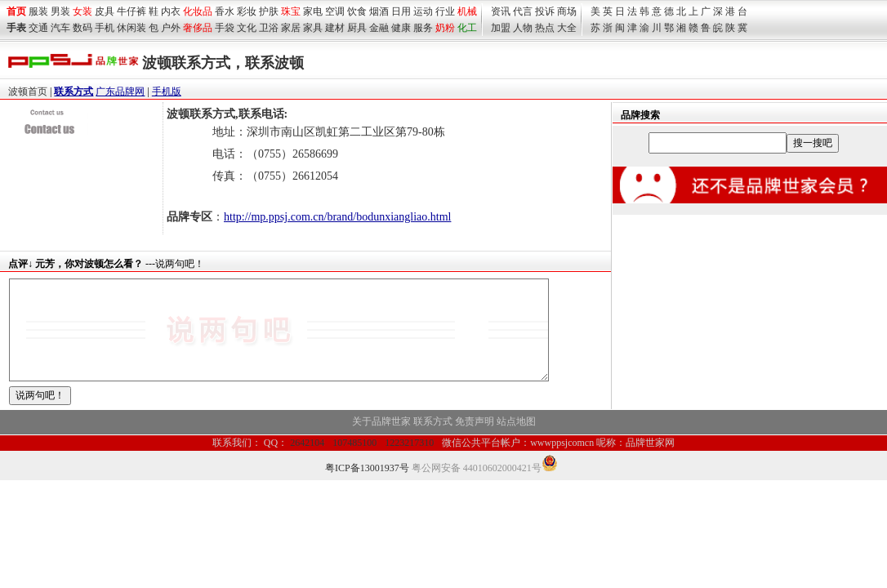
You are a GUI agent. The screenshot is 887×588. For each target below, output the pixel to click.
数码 (82, 28)
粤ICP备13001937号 (367, 488)
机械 (467, 11)
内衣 (171, 11)
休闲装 (131, 28)
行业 (445, 11)
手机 (105, 28)
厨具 (357, 28)
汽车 (60, 28)
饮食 (357, 11)
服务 (423, 28)
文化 (247, 28)
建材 (335, 28)
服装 (38, 11)
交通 (38, 28)
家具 (313, 28)
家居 (291, 28)
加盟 (501, 28)
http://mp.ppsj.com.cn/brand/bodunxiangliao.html (337, 217)
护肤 (269, 11)
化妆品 (198, 11)
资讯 (501, 11)
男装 (60, 11)
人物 (523, 28)
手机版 (167, 91)
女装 (82, 11)
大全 (567, 28)
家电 (313, 11)
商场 (567, 11)
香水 (225, 11)
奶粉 (445, 28)
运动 (423, 11)
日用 (401, 11)
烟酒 (379, 11)
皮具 (105, 11)
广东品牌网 (120, 91)
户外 (171, 28)
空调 (335, 11)
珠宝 (291, 11)
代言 (523, 11)
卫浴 (269, 28)
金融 (379, 28)
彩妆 (247, 11)
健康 (401, 28)
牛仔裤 (131, 11)
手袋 (225, 28)
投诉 (545, 11)
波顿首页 (28, 91)
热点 (545, 28)
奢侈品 (198, 28)
